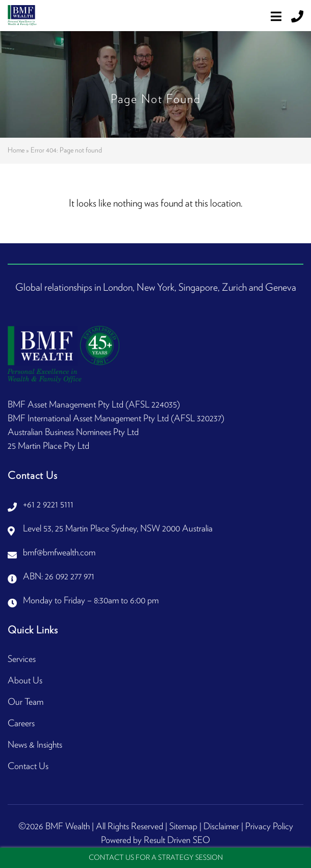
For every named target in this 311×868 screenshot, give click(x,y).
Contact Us (28, 767)
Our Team (25, 702)
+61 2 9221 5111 (48, 505)
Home (16, 150)
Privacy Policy (269, 827)
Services (22, 659)
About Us (25, 681)
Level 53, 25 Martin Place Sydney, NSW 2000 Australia (118, 529)
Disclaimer (221, 827)
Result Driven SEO (177, 840)
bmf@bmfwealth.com (59, 553)
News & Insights (35, 745)
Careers (21, 724)
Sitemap (183, 827)
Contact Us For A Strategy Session (156, 858)
